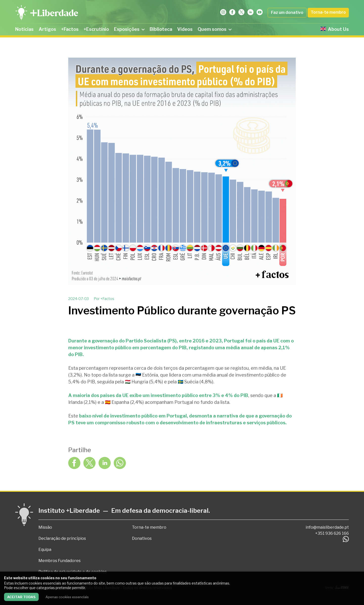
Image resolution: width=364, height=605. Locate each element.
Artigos (47, 29)
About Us (335, 29)
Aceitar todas (21, 597)
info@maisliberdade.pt (327, 527)
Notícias (24, 29)
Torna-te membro (328, 12)
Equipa (45, 550)
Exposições (129, 29)
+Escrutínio (96, 29)
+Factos (70, 29)
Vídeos (185, 29)
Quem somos (215, 29)
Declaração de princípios (62, 538)
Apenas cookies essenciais (67, 597)
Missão (45, 527)
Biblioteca (161, 29)
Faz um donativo (287, 13)
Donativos (142, 538)
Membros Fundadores (60, 561)
